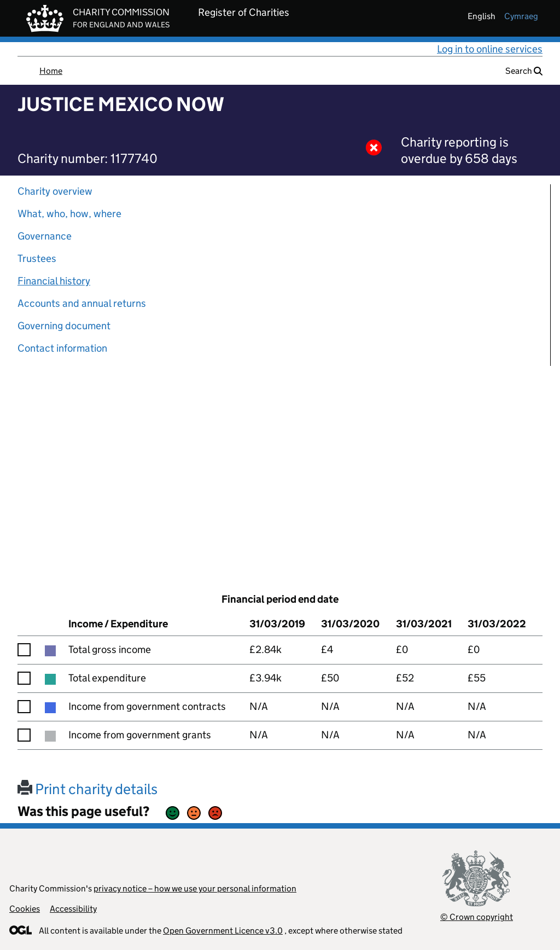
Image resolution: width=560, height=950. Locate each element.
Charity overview (55, 191)
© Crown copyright (477, 917)
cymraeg (521, 16)
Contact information (62, 348)
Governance (45, 236)
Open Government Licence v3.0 (223, 931)
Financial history (54, 281)
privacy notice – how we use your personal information (195, 888)
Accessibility (73, 909)
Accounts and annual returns (82, 303)
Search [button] (524, 71)
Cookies (25, 909)
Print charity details (87, 789)
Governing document (64, 326)
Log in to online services (490, 49)
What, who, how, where (69, 214)
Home (51, 71)
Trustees (37, 258)
